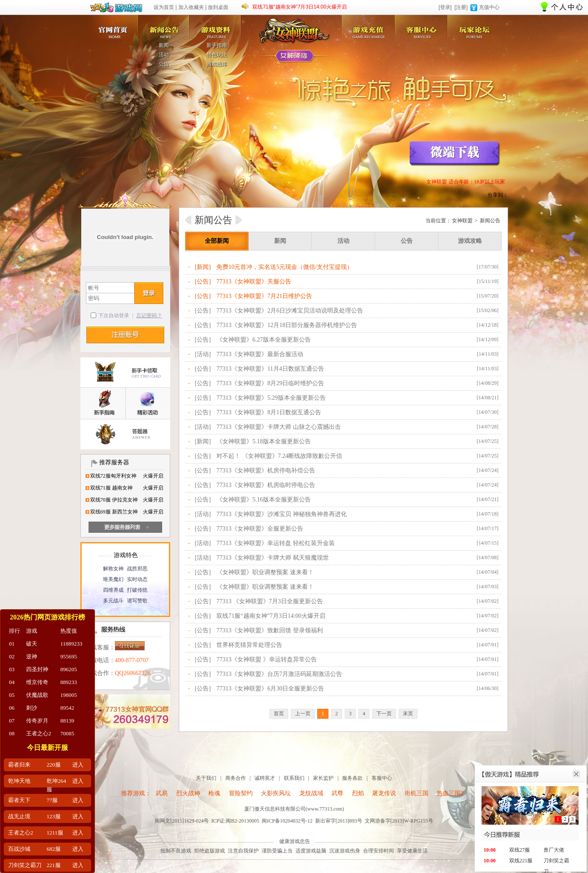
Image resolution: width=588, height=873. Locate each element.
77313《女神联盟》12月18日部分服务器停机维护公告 (287, 325)
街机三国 (417, 793)
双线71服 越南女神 (111, 488)
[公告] (203, 282)
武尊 (337, 793)
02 (12, 656)
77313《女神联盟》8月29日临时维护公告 (270, 383)
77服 (52, 800)
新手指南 (217, 45)
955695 (69, 656)
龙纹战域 (311, 793)
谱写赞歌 (137, 601)
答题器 (125, 435)
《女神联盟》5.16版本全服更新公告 (264, 500)
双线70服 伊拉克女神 (114, 500)
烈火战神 (188, 793)
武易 (162, 793)
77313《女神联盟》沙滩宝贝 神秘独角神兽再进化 (282, 514)
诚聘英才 (265, 778)
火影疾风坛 (276, 793)
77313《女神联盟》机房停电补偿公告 (266, 470)
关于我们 (206, 778)
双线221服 (521, 861)
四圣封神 (37, 669)
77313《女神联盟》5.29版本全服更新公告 (271, 398)
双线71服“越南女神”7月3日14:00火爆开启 (300, 7)
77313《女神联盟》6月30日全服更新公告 (270, 689)
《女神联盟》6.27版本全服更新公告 (264, 340)
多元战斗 (113, 601)
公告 (164, 64)
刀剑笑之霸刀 (25, 865)
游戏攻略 (470, 241)
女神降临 (295, 56)
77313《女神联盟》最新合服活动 (260, 354)
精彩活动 (148, 404)
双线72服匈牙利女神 (113, 476)
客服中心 (423, 27)
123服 (54, 816)
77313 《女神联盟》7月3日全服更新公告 (270, 601)
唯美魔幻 (113, 579)
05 (12, 695)
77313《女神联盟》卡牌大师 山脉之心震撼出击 (279, 427)
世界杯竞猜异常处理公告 (249, 645)
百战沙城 (19, 849)
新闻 (164, 45)
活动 (164, 55)
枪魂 (214, 793)
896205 (69, 669)
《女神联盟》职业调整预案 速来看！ (265, 572)
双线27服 (520, 850)
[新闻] (203, 267)
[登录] (445, 7)
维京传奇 (37, 682)
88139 (67, 721)
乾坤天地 (19, 781)
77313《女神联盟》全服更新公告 (260, 529)
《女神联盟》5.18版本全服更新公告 (264, 441)
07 (12, 721)
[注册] (461, 7)
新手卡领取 (125, 373)
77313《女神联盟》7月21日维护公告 (264, 296)
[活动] (203, 354)
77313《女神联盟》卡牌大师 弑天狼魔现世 (273, 558)
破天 (32, 644)
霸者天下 (19, 800)
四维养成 (113, 590)
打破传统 (137, 590)
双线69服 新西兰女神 (114, 512)
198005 (69, 695)
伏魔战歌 (37, 695)
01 (12, 644)
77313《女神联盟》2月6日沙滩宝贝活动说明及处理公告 (290, 311)
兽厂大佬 (554, 850)
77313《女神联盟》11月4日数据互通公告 (270, 369)
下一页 (384, 714)
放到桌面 (218, 7)
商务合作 (236, 778)
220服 (54, 765)
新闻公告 (164, 27)
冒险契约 (241, 793)
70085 (67, 733)
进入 (78, 765)
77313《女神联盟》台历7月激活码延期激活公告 (279, 674)
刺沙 (32, 708)
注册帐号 (125, 335)
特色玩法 (217, 55)
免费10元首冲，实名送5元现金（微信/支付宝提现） (285, 267)
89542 (67, 708)
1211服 (55, 833)
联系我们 (294, 778)
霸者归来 (19, 765)
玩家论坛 (476, 27)
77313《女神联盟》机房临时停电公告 (266, 485)
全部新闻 (217, 241)
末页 (408, 714)
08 (12, 733)
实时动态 (137, 579)
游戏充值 (370, 27)
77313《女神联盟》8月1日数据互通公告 (269, 412)
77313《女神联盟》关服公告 (254, 282)
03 (12, 669)
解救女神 (113, 569)
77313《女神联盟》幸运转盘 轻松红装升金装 (276, 543)
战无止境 (19, 816)
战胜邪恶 (137, 569)
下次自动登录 (114, 316)
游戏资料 (217, 27)
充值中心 (489, 7)
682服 (54, 849)
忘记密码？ (149, 316)
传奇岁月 (37, 721)
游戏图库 (217, 64)
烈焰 (358, 793)
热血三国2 (450, 793)
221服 (54, 865)
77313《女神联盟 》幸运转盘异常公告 (267, 659)
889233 (69, 682)
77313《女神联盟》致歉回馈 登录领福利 (270, 630)
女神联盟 (111, 27)
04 (12, 682)
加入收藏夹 (191, 7)
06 (12, 708)
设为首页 (164, 7)
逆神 (32, 656)
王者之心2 (39, 733)
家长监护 (323, 778)
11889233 (71, 644)
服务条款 (352, 778)
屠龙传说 (384, 793)
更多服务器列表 (125, 527)
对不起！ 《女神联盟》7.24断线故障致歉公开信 (279, 456)
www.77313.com (325, 809)
